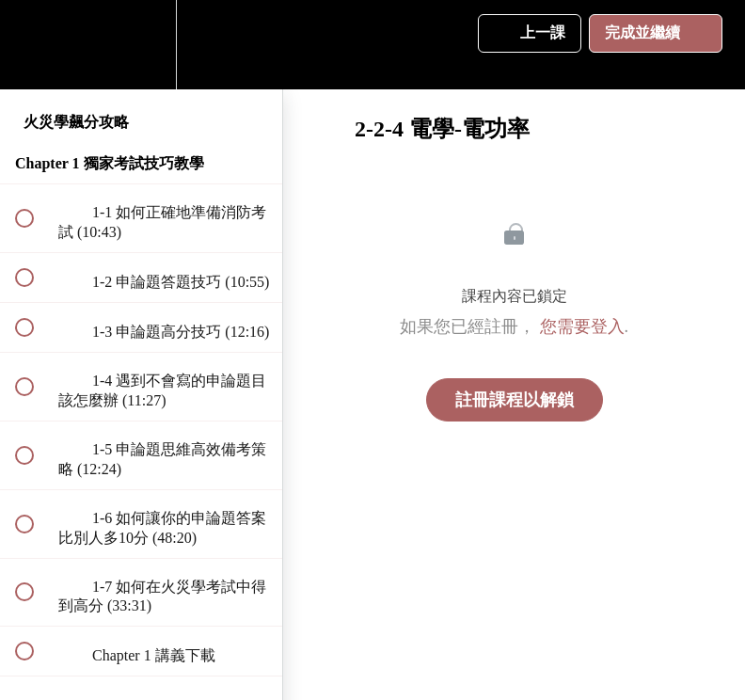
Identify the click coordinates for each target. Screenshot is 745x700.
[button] (35, 45)
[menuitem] (141, 45)
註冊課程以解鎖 (515, 400)
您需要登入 (582, 326)
